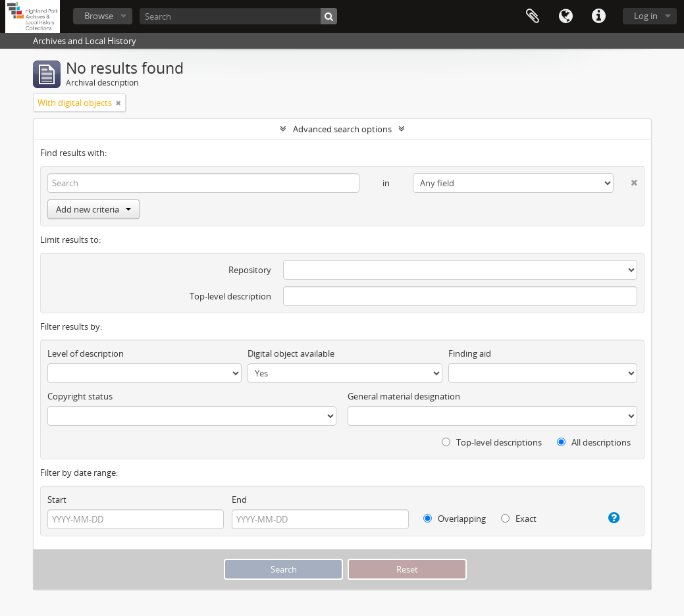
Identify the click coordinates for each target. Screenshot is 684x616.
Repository (250, 270)
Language (566, 16)
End (239, 500)
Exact (519, 519)
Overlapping (455, 519)
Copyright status (80, 396)
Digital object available (291, 353)
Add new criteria (93, 209)
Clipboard (533, 16)
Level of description (86, 353)
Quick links (598, 16)
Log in (646, 16)
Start (57, 500)
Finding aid (470, 353)
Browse (99, 16)
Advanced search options (342, 129)
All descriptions (594, 442)
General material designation (404, 396)
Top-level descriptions (492, 442)
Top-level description (230, 296)
